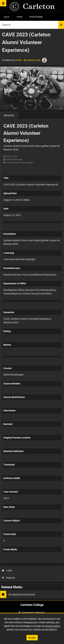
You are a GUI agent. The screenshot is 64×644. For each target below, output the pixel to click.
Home (19, 17)
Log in (7, 17)
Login (7, 570)
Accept (32, 638)
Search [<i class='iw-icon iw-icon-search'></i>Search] (61, 25)
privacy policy (53, 626)
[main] (32, 315)
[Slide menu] (3, 3)
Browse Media (36, 17)
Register (9, 578)
